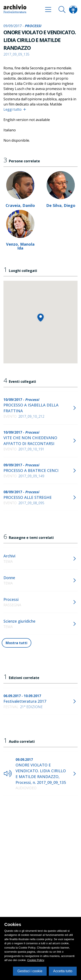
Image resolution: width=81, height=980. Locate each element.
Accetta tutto (63, 971)
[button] (40, 317)
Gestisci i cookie (30, 971)
